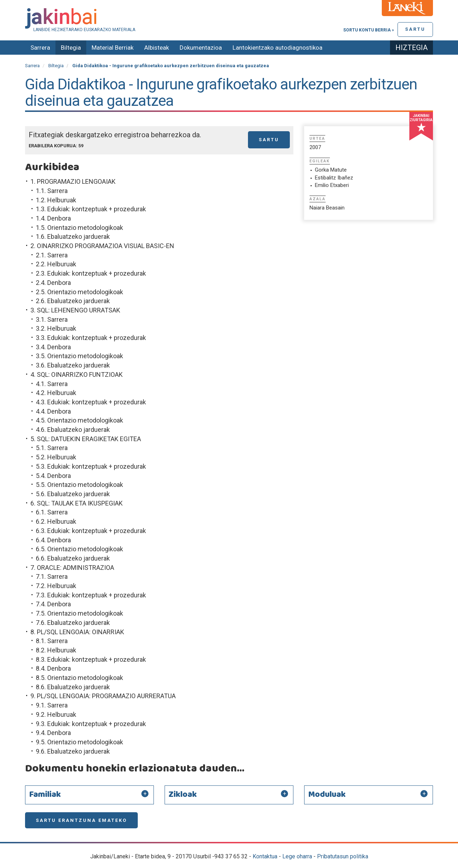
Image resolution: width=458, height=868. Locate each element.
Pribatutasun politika (343, 856)
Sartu (415, 29)
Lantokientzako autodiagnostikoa (277, 48)
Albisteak (157, 48)
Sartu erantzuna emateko (81, 820)
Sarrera (40, 48)
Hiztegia (411, 48)
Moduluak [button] (327, 795)
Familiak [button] (45, 795)
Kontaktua (265, 856)
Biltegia (71, 48)
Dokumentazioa (201, 48)
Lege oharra (297, 856)
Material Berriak (113, 48)
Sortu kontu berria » (369, 30)
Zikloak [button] (183, 795)
